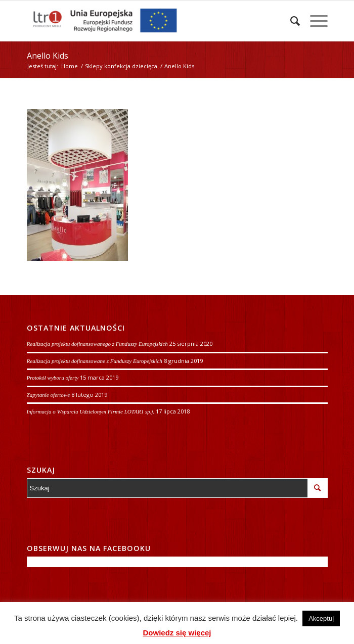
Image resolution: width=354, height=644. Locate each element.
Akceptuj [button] (321, 618)
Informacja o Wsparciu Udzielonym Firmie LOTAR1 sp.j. (91, 411)
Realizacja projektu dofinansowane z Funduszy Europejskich (95, 361)
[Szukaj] (290, 21)
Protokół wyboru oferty (53, 378)
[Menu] (314, 21)
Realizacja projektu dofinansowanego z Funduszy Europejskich (97, 344)
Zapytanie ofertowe (49, 395)
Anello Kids (48, 56)
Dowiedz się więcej (177, 633)
